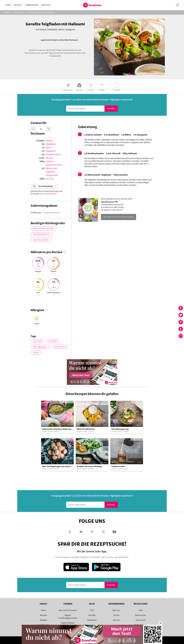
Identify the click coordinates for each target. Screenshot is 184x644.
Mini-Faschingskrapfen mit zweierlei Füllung (57, 467)
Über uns (116, 610)
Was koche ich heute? (68, 610)
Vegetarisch (19, 12)
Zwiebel (49, 141)
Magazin (46, 5)
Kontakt (92, 615)
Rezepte (18, 5)
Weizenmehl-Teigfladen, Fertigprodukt (52, 172)
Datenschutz (141, 615)
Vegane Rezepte (68, 623)
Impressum (141, 620)
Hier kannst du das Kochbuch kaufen (119, 217)
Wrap (36, 352)
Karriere (116, 620)
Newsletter (92, 620)
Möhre (49, 148)
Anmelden (111, 109)
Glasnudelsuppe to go (120, 429)
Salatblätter (51, 144)
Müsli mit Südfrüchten (86, 429)
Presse (116, 615)
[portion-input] (41, 129)
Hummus (50, 179)
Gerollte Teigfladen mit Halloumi (41, 12)
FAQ (92, 610)
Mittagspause (40, 347)
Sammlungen (32, 5)
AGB (141, 610)
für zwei (38, 341)
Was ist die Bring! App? (48, 194)
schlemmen (60, 347)
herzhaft (53, 341)
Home (8, 5)
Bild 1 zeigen (129, 74)
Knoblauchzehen (53, 154)
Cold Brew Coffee (118, 466)
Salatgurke (50, 151)
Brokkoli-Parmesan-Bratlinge (89, 466)
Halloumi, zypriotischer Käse (54, 163)
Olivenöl (49, 158)
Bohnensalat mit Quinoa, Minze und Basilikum (57, 429)
